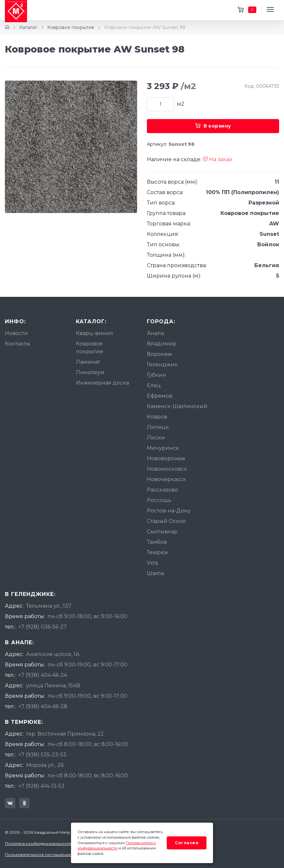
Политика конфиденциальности (38, 843)
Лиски (156, 438)
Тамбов (157, 542)
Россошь (159, 500)
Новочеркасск (167, 479)
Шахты (156, 573)
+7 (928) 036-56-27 (43, 627)
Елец (154, 385)
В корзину (213, 126)
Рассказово (163, 490)
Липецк (158, 427)
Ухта (152, 563)
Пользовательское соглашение (38, 854)
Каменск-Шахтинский (177, 406)
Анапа (155, 333)
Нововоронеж (166, 458)
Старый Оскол (166, 521)
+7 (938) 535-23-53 (42, 755)
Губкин (156, 375)
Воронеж (159, 354)
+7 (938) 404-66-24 (43, 675)
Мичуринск (163, 448)
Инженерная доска (102, 383)
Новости (16, 333)
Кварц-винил (94, 333)
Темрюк (158, 552)
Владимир (162, 344)
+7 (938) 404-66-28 (43, 706)
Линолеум (90, 372)
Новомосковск (167, 469)
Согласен (187, 843)
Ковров (157, 417)
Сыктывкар (162, 532)
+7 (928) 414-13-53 (41, 786)
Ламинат (88, 362)
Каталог (28, 27)
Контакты (18, 344)
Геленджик (162, 365)
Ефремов (160, 396)
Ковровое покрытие (71, 27)
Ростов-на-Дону (169, 511)
